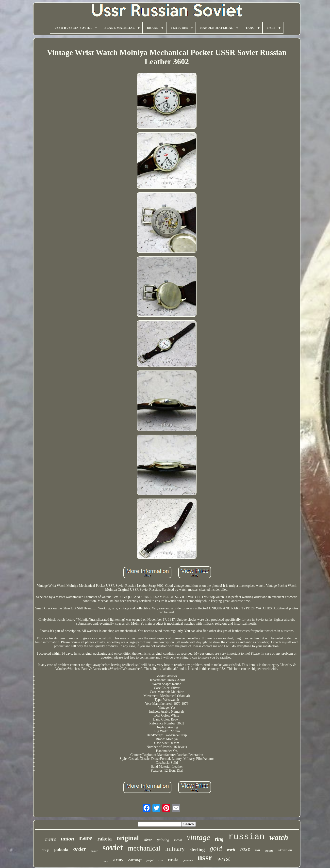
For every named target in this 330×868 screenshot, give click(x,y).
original (128, 838)
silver (148, 840)
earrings (135, 860)
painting (163, 840)
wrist (224, 859)
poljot (150, 860)
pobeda (61, 850)
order (80, 849)
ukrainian (285, 850)
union (67, 839)
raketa (104, 839)
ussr (205, 858)
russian (246, 837)
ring (219, 839)
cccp (45, 850)
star (258, 850)
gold (216, 848)
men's (51, 839)
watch (279, 837)
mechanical (144, 848)
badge (269, 851)
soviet (113, 847)
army (118, 860)
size (161, 860)
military (175, 849)
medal (178, 840)
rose (245, 849)
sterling (197, 849)
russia (173, 860)
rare (86, 838)
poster (94, 851)
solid (106, 861)
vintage (198, 837)
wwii (231, 850)
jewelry (188, 860)
